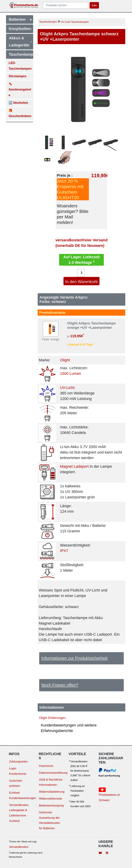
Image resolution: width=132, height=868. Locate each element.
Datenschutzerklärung (53, 773)
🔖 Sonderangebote (20, 90)
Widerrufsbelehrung (52, 792)
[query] (66, 5)
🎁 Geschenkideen (20, 113)
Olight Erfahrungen (52, 718)
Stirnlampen (17, 76)
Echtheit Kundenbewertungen (23, 795)
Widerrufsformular (51, 799)
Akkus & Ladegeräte (20, 41)
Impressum (46, 766)
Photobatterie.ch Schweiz (109, 795)
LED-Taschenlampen (20, 66)
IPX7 (64, 551)
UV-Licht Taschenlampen (75, 22)
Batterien (20, 19)
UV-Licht (67, 388)
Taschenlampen (21, 54)
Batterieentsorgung (51, 806)
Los (94, 5)
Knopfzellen (20, 29)
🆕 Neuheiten (18, 103)
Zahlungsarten (18, 762)
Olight (65, 360)
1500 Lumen (71, 373)
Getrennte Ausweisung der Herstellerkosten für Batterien (50, 820)
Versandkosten (19, 847)
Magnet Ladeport (74, 466)
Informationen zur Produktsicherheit (74, 658)
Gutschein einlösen (16, 783)
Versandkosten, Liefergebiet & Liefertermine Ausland (19, 813)
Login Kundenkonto (18, 771)
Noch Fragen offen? (60, 685)
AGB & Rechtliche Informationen (51, 782)
